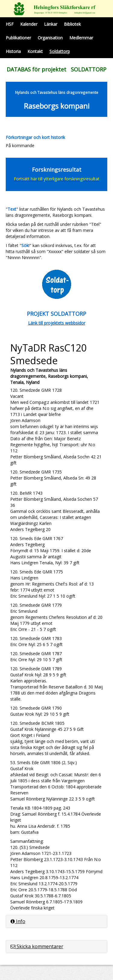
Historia (13, 51)
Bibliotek (72, 24)
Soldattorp (60, 51)
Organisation (50, 38)
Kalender (29, 24)
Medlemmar (81, 38)
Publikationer (18, 38)
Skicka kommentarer (37, 946)
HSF (10, 24)
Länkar (51, 24)
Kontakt (35, 51)
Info (18, 921)
